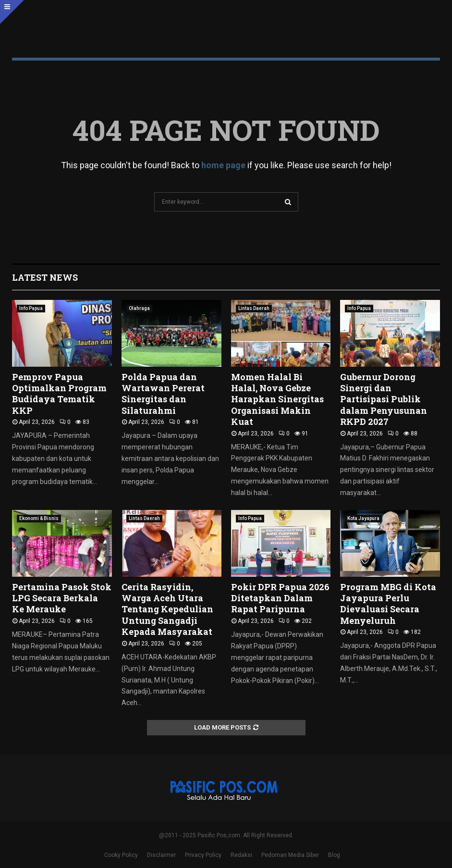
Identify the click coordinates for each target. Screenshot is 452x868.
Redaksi (241, 855)
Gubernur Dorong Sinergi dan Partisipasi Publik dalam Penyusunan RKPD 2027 (384, 399)
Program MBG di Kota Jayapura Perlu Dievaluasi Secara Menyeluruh (388, 604)
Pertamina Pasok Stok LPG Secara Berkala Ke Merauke (62, 598)
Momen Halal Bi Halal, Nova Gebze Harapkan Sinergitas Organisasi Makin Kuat (277, 399)
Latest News (45, 277)
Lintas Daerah (254, 308)
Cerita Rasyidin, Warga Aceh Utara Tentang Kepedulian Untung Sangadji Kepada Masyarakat (167, 609)
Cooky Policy (121, 855)
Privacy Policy (203, 855)
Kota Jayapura (363, 518)
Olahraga (139, 308)
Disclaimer (161, 855)
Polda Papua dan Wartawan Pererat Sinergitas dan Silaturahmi (163, 394)
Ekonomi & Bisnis (39, 518)
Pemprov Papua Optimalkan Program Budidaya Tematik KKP (59, 394)
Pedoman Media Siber (290, 855)
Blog (334, 855)
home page (223, 165)
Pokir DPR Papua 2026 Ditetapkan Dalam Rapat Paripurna (280, 598)
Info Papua (31, 308)
